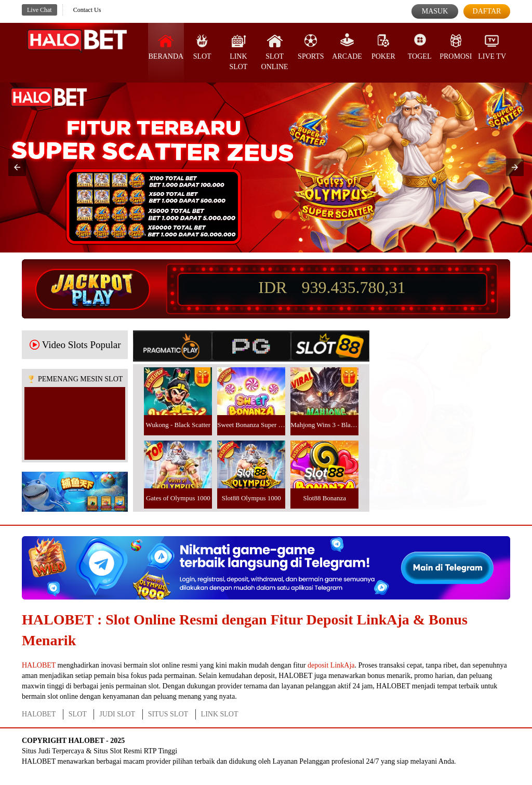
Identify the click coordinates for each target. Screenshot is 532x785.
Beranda (166, 47)
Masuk (435, 11)
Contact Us (87, 10)
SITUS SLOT (168, 714)
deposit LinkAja (331, 665)
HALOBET (39, 665)
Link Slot (238, 52)
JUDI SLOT (117, 714)
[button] (17, 167)
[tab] (172, 346)
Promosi (456, 47)
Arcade (347, 47)
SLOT (202, 47)
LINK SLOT (220, 714)
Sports (311, 47)
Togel (420, 47)
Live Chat (39, 10)
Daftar (487, 11)
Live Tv (492, 47)
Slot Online (275, 52)
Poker (383, 47)
